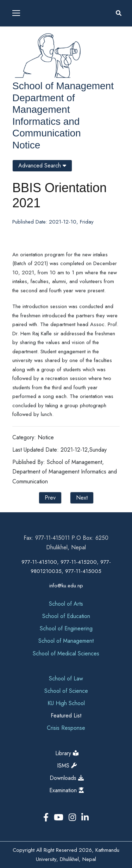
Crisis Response (66, 728)
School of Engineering (66, 628)
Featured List (66, 716)
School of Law (66, 678)
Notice (26, 145)
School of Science (66, 691)
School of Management (63, 86)
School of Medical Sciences (66, 653)
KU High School (66, 703)
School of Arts (66, 604)
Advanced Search (42, 166)
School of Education (66, 616)
